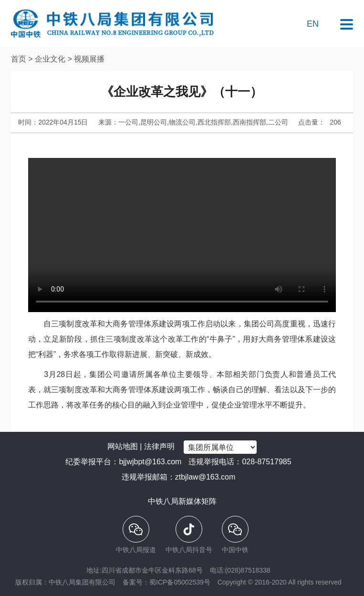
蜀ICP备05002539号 (180, 582)
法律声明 (159, 446)
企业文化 (50, 59)
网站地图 (123, 446)
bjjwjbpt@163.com (150, 462)
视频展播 (89, 59)
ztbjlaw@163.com (205, 477)
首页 (19, 59)
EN (313, 24)
